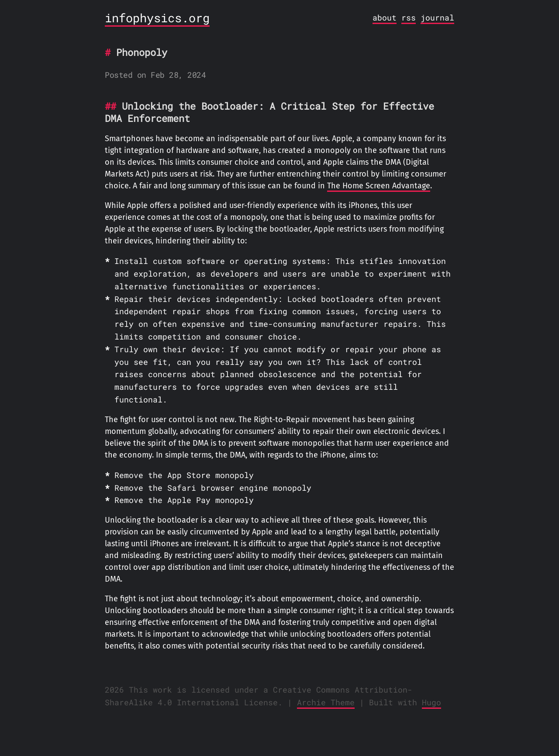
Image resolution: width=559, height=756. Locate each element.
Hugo (431, 702)
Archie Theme (326, 702)
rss (409, 17)
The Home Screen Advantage (379, 186)
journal (437, 17)
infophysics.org (157, 18)
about (385, 17)
